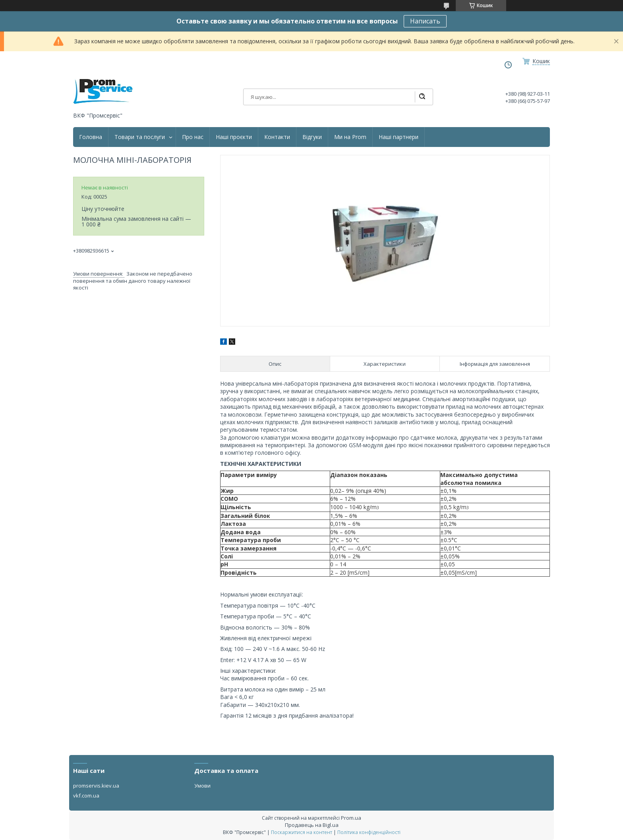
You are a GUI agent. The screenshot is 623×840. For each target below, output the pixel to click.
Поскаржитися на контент (302, 832)
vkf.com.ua (86, 796)
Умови (202, 786)
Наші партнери (399, 137)
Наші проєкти (234, 137)
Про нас (193, 137)
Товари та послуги (140, 137)
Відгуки (312, 137)
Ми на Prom (350, 137)
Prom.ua (351, 818)
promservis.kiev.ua (96, 786)
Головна (91, 137)
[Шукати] (422, 97)
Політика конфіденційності (369, 832)
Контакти (277, 137)
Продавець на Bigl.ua (312, 825)
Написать (425, 21)
